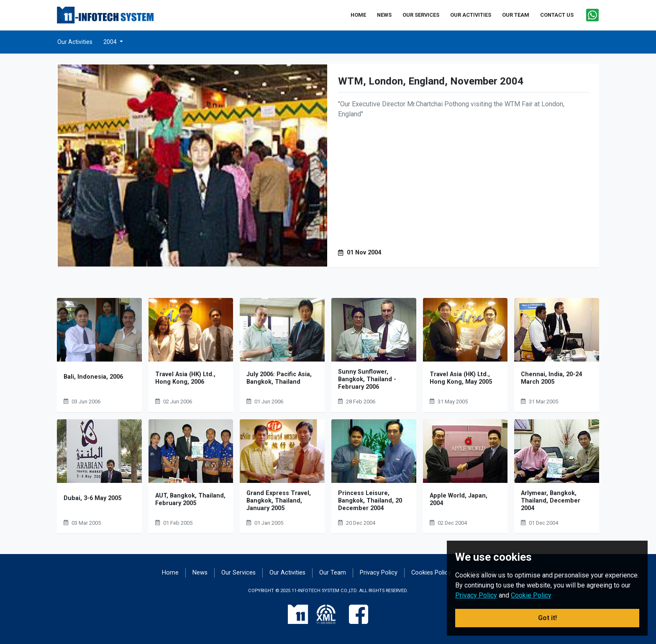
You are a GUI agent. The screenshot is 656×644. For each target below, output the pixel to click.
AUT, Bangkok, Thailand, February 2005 (190, 499)
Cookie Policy (531, 595)
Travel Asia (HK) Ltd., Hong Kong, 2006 (185, 378)
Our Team (333, 573)
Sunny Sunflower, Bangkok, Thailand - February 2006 (367, 379)
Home (170, 573)
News (200, 573)
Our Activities (75, 42)
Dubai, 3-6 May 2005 (92, 498)
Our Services (238, 573)
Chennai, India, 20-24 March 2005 (551, 378)
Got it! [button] (547, 618)
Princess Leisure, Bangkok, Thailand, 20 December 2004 (370, 501)
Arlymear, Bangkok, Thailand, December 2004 (551, 501)
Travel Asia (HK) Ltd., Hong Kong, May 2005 (461, 378)
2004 (111, 42)
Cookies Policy (431, 573)
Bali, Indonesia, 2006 (93, 377)
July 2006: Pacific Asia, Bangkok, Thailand (279, 378)
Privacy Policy (379, 573)
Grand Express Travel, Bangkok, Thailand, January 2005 (279, 501)
